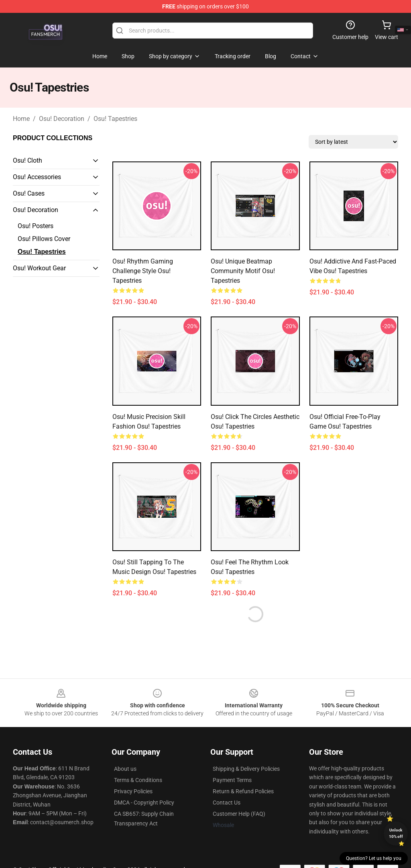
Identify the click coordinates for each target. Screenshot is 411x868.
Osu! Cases (29, 193)
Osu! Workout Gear (39, 268)
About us (125, 769)
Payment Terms (232, 780)
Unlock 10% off (396, 833)
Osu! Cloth (27, 160)
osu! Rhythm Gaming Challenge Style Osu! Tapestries (143, 271)
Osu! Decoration (62, 119)
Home (21, 119)
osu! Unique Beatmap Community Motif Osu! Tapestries (243, 271)
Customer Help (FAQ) (239, 814)
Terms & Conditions (138, 780)
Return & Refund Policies (243, 791)
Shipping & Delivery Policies (246, 769)
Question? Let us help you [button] (374, 858)
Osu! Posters (36, 226)
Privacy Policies (133, 791)
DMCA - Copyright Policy (144, 803)
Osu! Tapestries (115, 119)
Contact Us (227, 803)
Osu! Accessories (37, 177)
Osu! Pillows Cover (44, 239)
